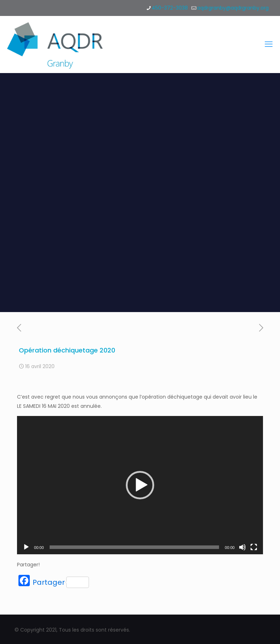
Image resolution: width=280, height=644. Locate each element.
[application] (140, 485)
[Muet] (242, 547)
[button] (140, 485)
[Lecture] (26, 547)
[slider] (135, 547)
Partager (61, 582)
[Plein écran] (254, 547)
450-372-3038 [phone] (170, 8)
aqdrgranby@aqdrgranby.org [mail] (233, 8)
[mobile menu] (269, 44)
